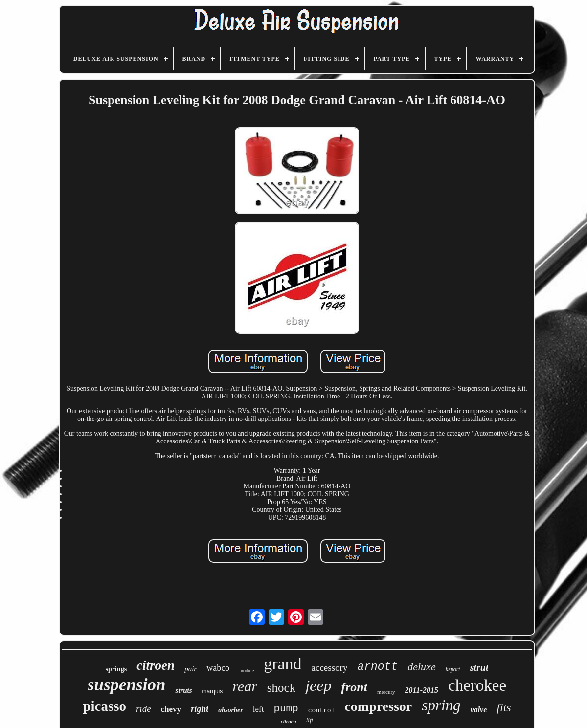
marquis (213, 691)
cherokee (477, 685)
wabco (218, 668)
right (200, 709)
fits (504, 707)
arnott (377, 667)
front (354, 687)
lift (310, 720)
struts (183, 690)
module (247, 671)
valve (479, 710)
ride (144, 709)
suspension (127, 685)
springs (116, 669)
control (322, 711)
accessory (330, 668)
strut (479, 667)
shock (281, 688)
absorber (231, 710)
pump (286, 709)
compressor (378, 706)
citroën (289, 721)
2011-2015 (422, 690)
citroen (156, 665)
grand (282, 664)
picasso (104, 706)
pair (191, 669)
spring (441, 705)
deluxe (421, 667)
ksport (453, 669)
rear (245, 686)
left (259, 709)
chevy (171, 709)
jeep (318, 685)
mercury (386, 692)
